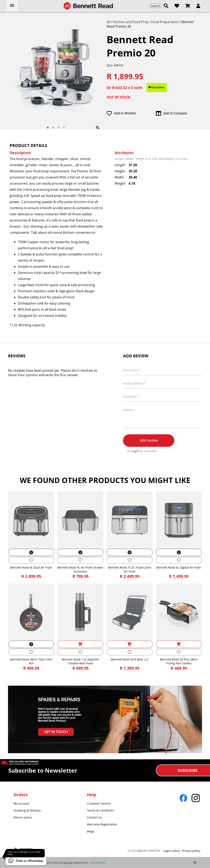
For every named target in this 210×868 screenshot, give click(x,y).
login (135, 451)
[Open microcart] (187, 6)
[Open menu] (12, 6)
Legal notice (172, 851)
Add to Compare (171, 113)
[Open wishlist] (177, 6)
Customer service (99, 803)
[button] (198, 6)
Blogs (91, 831)
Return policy (23, 817)
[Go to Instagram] (196, 798)
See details (98, 863)
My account (21, 803)
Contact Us (94, 817)
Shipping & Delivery (27, 810)
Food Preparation (165, 22)
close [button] (195, 862)
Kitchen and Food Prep (131, 22)
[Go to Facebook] (183, 798)
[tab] (48, 128)
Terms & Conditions (100, 810)
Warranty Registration (102, 824)
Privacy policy (191, 851)
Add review (149, 440)
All (109, 22)
